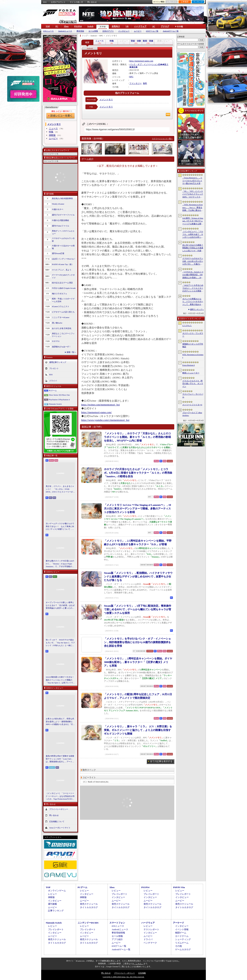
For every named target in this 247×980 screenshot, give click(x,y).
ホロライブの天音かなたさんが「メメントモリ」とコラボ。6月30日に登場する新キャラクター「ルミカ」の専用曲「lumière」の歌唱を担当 (138, 473)
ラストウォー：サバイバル (193, 396)
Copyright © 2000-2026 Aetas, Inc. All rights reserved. (123, 977)
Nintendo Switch (55, 404)
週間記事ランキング (58, 362)
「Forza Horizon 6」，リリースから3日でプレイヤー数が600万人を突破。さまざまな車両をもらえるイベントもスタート (193, 181)
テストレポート (151, 929)
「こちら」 (139, 964)
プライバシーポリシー (59, 809)
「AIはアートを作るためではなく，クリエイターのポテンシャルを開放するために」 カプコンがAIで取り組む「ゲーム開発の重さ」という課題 (193, 288)
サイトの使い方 (76, 2)
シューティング (183, 939)
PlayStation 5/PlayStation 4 (59, 400)
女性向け (116, 26)
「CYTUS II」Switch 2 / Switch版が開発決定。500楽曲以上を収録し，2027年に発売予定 (193, 275)
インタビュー (124, 31)
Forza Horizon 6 (189, 365)
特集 (51, 132)
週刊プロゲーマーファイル (63, 215)
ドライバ (53, 381)
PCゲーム (53, 390)
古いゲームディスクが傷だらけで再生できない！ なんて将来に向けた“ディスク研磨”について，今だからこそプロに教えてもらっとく (60, 527)
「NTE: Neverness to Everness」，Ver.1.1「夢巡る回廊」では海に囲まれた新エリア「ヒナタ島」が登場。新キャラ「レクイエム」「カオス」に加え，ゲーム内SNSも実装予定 (193, 208)
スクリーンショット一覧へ (162, 139)
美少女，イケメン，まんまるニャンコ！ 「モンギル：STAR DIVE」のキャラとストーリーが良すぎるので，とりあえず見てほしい (60, 489)
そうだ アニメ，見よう (62, 270)
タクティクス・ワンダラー (193, 335)
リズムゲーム (182, 943)
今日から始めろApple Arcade (64, 288)
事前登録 (80, 31)
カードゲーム (182, 936)
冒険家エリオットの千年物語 (193, 345)
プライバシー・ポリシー (124, 973)
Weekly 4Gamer (58, 204)
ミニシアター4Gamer (61, 317)
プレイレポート (119, 894)
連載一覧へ (71, 352)
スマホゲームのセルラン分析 (63, 240)
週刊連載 (52, 904)
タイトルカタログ (89, 907)
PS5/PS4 (78, 26)
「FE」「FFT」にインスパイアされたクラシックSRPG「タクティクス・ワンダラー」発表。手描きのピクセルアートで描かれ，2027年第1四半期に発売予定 (193, 194)
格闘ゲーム (181, 933)
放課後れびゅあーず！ (61, 347)
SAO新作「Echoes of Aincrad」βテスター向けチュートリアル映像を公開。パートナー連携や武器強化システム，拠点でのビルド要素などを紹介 (193, 221)
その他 (178, 946)
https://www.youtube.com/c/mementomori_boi (105, 420)
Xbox (66, 26)
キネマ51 (56, 341)
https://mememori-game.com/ (97, 412)
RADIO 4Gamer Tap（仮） (63, 264)
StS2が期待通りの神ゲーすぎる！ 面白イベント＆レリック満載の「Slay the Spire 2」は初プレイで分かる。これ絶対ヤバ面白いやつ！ (60, 680)
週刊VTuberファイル (61, 226)
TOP (48, 26)
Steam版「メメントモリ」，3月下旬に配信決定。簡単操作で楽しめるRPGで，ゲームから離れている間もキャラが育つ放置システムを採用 (138, 609)
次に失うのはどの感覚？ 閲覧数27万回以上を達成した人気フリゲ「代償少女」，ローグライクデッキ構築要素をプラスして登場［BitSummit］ (193, 248)
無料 (145, 83)
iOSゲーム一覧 (152, 31)
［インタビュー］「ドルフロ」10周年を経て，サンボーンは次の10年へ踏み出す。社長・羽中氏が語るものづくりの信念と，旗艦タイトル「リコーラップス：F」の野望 (193, 235)
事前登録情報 (118, 933)
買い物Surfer (57, 323)
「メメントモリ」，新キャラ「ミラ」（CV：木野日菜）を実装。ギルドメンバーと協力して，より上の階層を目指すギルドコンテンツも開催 (138, 730)
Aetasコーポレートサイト (60, 827)
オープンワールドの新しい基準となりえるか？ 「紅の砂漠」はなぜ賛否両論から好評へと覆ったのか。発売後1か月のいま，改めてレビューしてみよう (60, 605)
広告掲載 (142, 973)
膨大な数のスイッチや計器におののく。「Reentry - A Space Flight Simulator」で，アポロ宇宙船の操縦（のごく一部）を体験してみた (60, 564)
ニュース (53, 128)
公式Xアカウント (58, 2)
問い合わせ (92, 2)
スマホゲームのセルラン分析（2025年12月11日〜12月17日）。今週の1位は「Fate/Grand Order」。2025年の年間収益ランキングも (193, 261)
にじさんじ (187, 325)
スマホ (103, 27)
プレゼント (54, 368)
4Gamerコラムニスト (61, 306)
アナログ (165, 26)
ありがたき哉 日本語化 (62, 328)
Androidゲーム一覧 (171, 31)
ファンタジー (136, 83)
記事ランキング (56, 911)
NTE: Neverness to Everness (193, 356)
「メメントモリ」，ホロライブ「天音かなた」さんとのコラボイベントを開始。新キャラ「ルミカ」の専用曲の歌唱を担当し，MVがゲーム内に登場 (137, 437)
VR (127, 26)
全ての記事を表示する (161, 761)
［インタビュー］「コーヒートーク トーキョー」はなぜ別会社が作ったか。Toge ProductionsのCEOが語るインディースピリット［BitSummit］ (60, 796)
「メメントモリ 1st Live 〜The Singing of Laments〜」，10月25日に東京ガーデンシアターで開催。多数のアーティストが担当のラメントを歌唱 (137, 509)
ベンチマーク (150, 943)
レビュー (52, 894)
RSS (45, 2)
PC (57, 26)
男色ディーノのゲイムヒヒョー (63, 232)
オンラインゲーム (57, 891)
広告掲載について (57, 821)
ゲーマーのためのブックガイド (63, 276)
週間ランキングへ (197, 309)
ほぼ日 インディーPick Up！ (64, 259)
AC (154, 26)
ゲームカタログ (183, 949)
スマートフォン (117, 923)
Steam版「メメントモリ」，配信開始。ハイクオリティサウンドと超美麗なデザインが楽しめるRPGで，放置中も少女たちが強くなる (138, 577)
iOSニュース (48, 31)
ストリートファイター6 (192, 405)
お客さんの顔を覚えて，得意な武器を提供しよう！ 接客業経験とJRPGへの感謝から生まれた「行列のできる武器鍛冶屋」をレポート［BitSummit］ (60, 722)
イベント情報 (182, 929)
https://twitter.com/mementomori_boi (101, 405)
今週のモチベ (58, 209)
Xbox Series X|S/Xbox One (59, 395)
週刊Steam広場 (58, 253)
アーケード (178, 923)
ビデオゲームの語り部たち (63, 312)
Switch (90, 26)
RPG (131, 77)
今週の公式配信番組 (60, 220)
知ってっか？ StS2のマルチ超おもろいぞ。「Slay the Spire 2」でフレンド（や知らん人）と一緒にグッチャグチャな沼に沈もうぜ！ (60, 643)
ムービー (138, 31)
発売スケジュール (89, 904)
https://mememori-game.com (141, 61)
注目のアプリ (108, 31)
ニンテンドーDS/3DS (88, 923)
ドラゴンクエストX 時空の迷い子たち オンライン (193, 384)
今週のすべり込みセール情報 (63, 247)
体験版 (52, 135)
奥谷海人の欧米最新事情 (62, 198)
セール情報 (93, 31)
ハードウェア (140, 26)
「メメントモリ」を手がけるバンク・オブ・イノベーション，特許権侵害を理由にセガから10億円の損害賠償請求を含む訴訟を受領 (137, 642)
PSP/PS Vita (179, 887)
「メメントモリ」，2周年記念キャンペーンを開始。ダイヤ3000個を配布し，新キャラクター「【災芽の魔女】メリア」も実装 (138, 662)
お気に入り (172, 2)
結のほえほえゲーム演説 (62, 283)
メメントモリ (106, 100)
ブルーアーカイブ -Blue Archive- (192, 414)
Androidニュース (65, 31)
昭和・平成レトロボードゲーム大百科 (63, 300)
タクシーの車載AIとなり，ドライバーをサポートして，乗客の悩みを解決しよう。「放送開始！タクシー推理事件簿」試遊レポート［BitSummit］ (193, 302)
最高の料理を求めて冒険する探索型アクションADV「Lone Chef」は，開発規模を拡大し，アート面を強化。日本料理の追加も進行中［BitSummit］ (60, 759)
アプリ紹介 (117, 939)
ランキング (198, 2)
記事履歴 (185, 2)
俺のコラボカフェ (60, 294)
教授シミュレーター (191, 373)
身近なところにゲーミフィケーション (63, 335)
